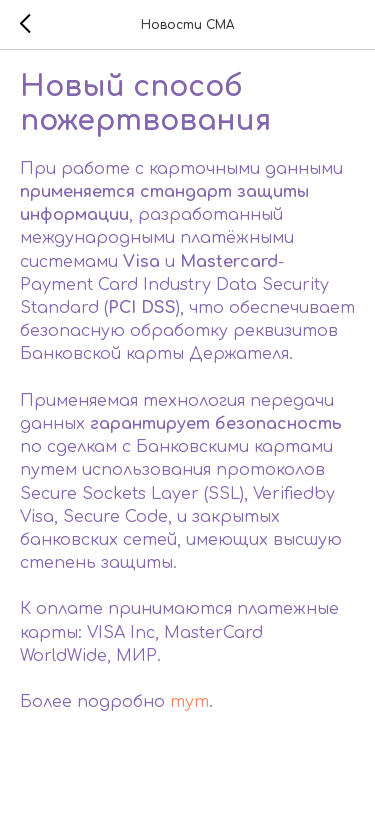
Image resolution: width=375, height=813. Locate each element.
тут (189, 702)
